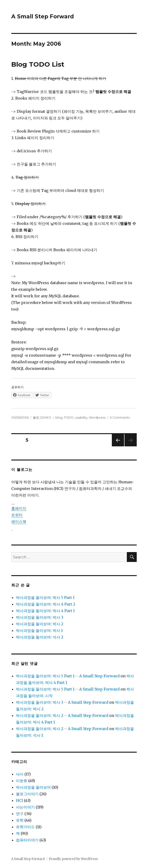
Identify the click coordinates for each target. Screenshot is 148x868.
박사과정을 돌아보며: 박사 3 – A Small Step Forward (62, 702)
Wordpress (97, 417)
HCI (19, 800)
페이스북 (19, 521)
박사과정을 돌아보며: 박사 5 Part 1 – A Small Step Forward (68, 676)
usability (81, 417)
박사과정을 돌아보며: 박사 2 (40, 624)
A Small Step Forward (43, 16)
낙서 (20, 774)
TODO (69, 417)
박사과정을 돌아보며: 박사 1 (39, 630)
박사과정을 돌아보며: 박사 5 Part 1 (45, 598)
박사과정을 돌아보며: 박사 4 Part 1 (45, 611)
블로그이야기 (42, 417)
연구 (20, 814)
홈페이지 (19, 508)
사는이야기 (25, 807)
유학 (20, 820)
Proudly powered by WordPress (73, 859)
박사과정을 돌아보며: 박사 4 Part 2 (46, 604)
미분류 (22, 781)
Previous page (118, 446)
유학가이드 (25, 827)
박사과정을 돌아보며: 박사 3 (40, 617)
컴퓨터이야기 (27, 840)
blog (59, 417)
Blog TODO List (38, 64)
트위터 (17, 515)
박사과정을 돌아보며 (33, 787)
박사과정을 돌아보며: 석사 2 (40, 637)
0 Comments (120, 417)
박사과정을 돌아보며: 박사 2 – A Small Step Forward (62, 715)
